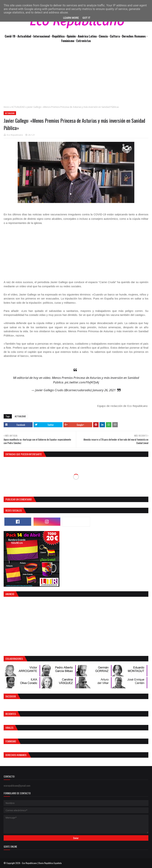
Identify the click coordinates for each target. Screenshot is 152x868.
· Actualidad (24, 36)
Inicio (6, 107)
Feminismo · (69, 41)
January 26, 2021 (104, 390)
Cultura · (116, 36)
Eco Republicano (15, 135)
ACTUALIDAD (18, 107)
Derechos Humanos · (135, 36)
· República (58, 36)
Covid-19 (10, 36)
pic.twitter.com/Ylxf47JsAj (82, 382)
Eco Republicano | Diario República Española (42, 863)
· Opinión (71, 36)
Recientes (11, 714)
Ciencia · (104, 36)
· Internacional (41, 36)
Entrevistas (84, 41)
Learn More (71, 18)
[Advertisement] (76, 76)
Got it (86, 18)
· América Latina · (88, 36)
